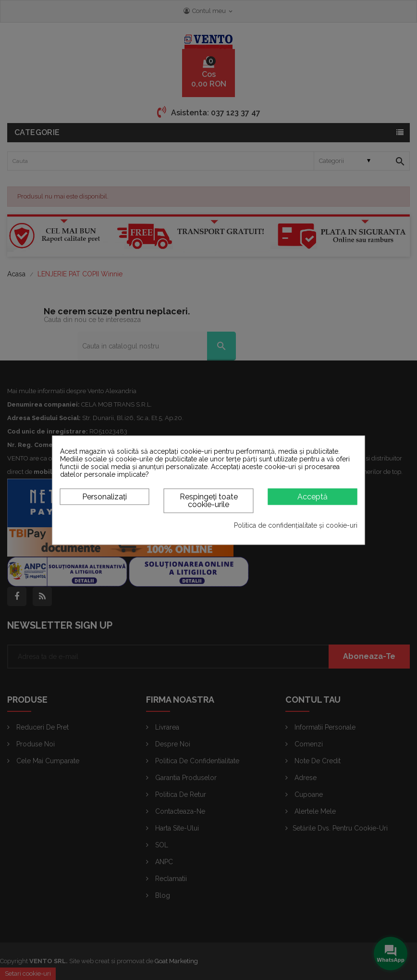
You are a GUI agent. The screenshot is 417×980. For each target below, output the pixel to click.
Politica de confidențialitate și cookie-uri (296, 526)
